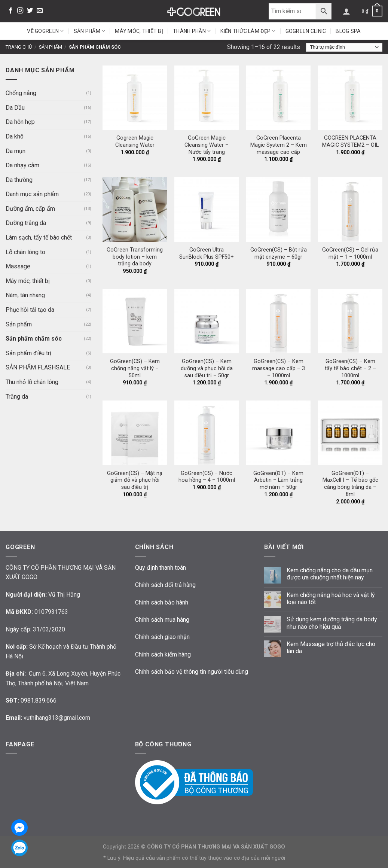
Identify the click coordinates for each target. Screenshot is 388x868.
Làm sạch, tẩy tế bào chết (39, 237)
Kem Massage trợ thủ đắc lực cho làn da (331, 648)
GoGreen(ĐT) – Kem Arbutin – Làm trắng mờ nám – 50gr (278, 480)
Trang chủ (19, 47)
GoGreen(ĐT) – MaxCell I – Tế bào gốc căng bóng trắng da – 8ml (350, 484)
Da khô (15, 136)
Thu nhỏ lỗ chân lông (32, 382)
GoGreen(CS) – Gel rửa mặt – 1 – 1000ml (350, 253)
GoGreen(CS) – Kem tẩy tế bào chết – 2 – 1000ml (350, 368)
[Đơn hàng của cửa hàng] (344, 47)
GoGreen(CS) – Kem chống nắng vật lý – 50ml (135, 368)
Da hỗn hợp (20, 122)
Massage (18, 266)
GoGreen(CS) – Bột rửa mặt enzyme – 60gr (279, 253)
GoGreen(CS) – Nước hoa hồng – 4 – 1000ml (207, 477)
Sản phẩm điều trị (28, 353)
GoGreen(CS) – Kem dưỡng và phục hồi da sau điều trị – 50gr (207, 368)
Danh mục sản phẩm (32, 194)
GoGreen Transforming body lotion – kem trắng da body (135, 257)
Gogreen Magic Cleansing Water (135, 141)
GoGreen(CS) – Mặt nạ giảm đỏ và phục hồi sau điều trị (135, 480)
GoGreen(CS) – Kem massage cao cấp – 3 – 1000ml (279, 368)
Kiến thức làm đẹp (248, 31)
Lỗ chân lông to (25, 252)
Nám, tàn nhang (25, 295)
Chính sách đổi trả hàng (165, 585)
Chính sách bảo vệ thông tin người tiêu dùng (192, 672)
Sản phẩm (90, 31)
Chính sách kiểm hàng (163, 654)
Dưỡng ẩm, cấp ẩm (30, 209)
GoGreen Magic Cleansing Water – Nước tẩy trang (207, 145)
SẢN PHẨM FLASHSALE (38, 367)
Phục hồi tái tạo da (30, 310)
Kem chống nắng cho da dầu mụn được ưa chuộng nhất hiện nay (330, 574)
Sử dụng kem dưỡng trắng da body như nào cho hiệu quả (332, 623)
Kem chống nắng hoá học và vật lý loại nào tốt (331, 599)
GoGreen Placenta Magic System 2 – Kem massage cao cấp (279, 145)
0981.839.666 (39, 701)
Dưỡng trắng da (26, 223)
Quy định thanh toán (161, 568)
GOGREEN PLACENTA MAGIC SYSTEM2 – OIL (350, 141)
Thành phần (192, 31)
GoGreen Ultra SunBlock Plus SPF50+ (207, 253)
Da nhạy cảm (22, 165)
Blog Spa (348, 31)
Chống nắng (21, 93)
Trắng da (17, 397)
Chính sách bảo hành (162, 602)
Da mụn (16, 151)
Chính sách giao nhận (162, 637)
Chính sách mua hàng (162, 620)
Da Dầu (15, 108)
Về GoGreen (45, 31)
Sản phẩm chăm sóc (34, 339)
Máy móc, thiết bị (139, 31)
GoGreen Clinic (306, 31)
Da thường (19, 180)
